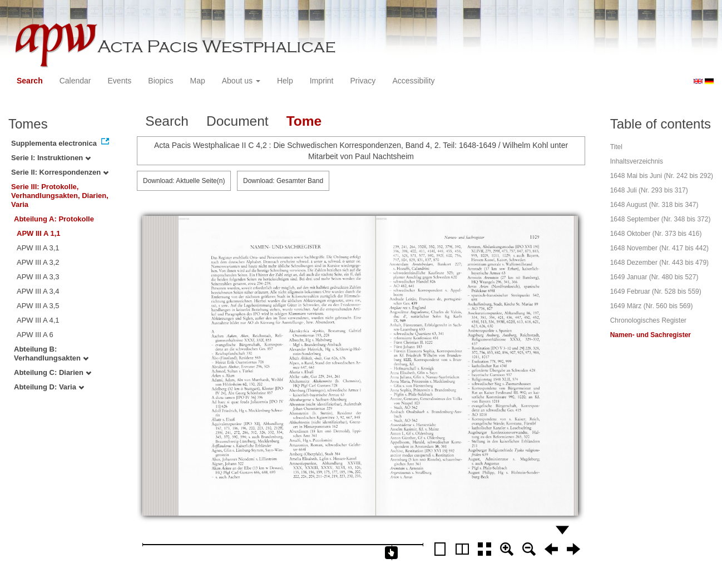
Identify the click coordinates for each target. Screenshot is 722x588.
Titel (616, 147)
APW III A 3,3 (38, 277)
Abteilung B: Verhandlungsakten (51, 354)
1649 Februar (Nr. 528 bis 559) (656, 291)
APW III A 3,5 (38, 306)
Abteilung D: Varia (49, 387)
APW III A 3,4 (38, 291)
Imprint (322, 81)
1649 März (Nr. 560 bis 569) (652, 306)
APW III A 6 (35, 335)
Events (120, 81)
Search (30, 81)
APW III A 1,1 (39, 233)
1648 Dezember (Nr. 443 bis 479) (659, 263)
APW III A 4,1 (38, 320)
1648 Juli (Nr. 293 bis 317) (649, 190)
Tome (304, 121)
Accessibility (413, 81)
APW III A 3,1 (38, 248)
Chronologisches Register (648, 320)
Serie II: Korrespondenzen (60, 172)
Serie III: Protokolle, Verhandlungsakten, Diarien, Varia (60, 196)
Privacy (363, 81)
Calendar (75, 81)
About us (241, 81)
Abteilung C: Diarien (53, 372)
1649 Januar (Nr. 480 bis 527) (654, 277)
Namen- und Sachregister (651, 335)
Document (238, 121)
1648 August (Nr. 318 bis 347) (654, 205)
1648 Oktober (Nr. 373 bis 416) (656, 234)
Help (285, 81)
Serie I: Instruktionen (51, 158)
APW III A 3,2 (38, 262)
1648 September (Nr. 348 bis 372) (661, 219)
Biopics (160, 81)
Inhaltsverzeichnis (637, 161)
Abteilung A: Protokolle (54, 219)
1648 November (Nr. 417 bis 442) (659, 248)
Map (197, 81)
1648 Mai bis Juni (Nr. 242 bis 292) (662, 176)
